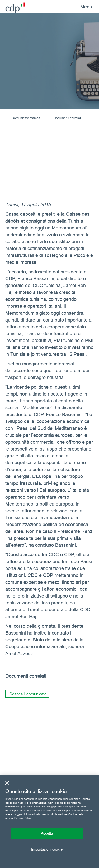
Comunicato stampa (26, 118)
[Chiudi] (7, 783)
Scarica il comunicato (28, 694)
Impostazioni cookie (47, 849)
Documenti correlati (68, 118)
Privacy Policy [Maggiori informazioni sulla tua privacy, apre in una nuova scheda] (23, 818)
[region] (49, 822)
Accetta (47, 833)
